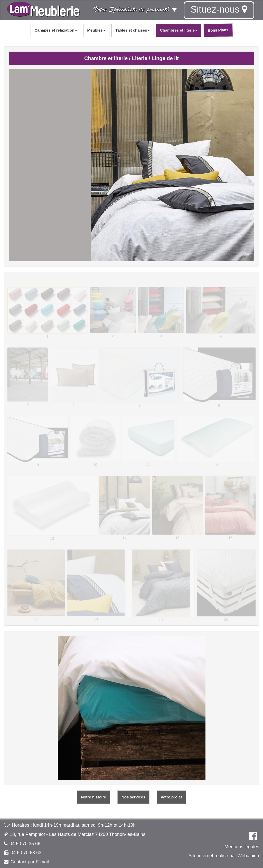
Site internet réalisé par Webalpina (224, 856)
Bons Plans (218, 30)
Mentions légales (242, 847)
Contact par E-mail (30, 862)
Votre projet (171, 797)
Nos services (133, 797)
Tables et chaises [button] (133, 30)
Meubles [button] (96, 30)
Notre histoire (93, 797)
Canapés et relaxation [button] (56, 30)
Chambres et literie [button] (179, 30)
